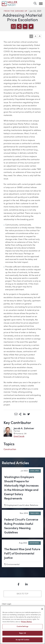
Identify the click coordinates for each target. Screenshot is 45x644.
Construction (10, 449)
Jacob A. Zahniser (24, 429)
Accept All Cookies (22, 641)
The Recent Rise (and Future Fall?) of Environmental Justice (22, 554)
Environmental (13, 565)
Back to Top (22, 594)
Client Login (7, 604)
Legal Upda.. (35, 471)
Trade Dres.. (35, 513)
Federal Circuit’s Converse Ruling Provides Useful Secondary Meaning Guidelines (21, 526)
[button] (41, 4)
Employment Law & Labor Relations (22, 505)
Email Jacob (19, 436)
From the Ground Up (16, 11)
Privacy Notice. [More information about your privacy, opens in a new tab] (27, 623)
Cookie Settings (22, 628)
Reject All (22, 634)
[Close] (42, 610)
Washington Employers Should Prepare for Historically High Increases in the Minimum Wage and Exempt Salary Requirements (21, 488)
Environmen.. (35, 543)
